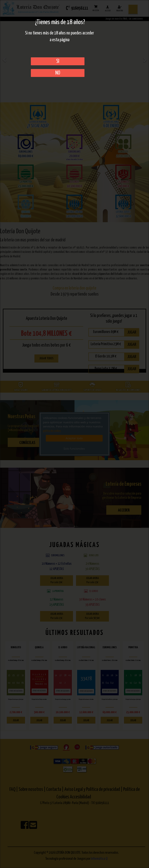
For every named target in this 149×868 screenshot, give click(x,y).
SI (58, 61)
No (58, 73)
